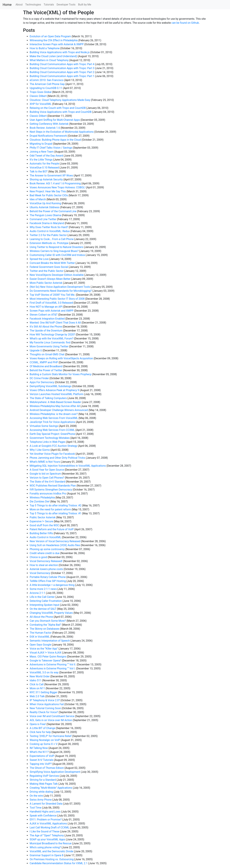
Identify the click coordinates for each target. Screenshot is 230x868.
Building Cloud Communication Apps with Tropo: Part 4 (62, 64)
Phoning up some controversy (47, 549)
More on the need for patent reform (50, 509)
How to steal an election (44, 565)
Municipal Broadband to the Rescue (51, 843)
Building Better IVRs (41, 533)
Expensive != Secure (41, 521)
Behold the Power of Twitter (46, 370)
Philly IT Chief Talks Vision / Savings (51, 148)
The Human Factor (41, 633)
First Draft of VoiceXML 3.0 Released (51, 303)
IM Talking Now (39, 748)
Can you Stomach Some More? (48, 621)
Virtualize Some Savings (44, 426)
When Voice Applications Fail (47, 704)
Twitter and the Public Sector (47, 271)
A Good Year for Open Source (47, 470)
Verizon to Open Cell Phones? (47, 478)
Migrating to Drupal (41, 144)
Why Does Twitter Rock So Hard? (49, 227)
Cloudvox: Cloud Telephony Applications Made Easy (60, 100)
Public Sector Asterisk (43, 517)
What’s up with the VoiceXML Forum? (52, 339)
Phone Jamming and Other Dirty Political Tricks (57, 458)
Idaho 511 (36, 680)
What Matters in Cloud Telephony (49, 60)
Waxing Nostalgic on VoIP (45, 740)
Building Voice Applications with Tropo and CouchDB (61, 112)
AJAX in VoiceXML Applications (48, 824)
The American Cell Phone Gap (47, 84)
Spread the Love (39, 259)
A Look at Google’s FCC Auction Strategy (53, 446)
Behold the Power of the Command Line (53, 211)
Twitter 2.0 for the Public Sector (48, 235)
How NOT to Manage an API (46, 307)
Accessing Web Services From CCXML (52, 430)
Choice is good (38, 557)
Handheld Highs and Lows (45, 812)
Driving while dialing (41, 792)
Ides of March (38, 199)
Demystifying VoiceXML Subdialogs (51, 386)
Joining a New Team (42, 152)
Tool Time (36, 808)
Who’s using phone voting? (45, 847)
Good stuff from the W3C (44, 525)
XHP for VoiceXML (41, 104)
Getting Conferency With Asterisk (49, 124)
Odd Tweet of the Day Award (46, 156)
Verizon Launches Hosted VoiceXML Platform (57, 394)
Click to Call (37, 684)
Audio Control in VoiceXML (45, 537)
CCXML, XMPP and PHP (44, 362)
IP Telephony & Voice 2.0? (45, 700)
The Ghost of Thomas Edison (47, 768)
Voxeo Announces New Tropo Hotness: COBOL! (57, 187)
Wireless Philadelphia (42, 498)
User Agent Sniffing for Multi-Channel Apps (55, 120)
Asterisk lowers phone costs (46, 569)
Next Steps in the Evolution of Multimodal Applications (62, 132)
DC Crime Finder (39, 378)
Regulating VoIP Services (44, 776)
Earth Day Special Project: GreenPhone (52, 434)
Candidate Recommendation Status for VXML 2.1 (59, 863)
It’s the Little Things (41, 160)
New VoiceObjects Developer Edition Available (57, 275)
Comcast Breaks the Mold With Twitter (52, 263)
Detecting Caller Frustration (46, 601)
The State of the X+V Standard (47, 482)
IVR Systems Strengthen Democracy (51, 490)
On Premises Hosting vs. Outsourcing (52, 859)
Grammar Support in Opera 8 (46, 855)
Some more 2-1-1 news (43, 589)
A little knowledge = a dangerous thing (52, 585)
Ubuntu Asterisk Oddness (45, 207)
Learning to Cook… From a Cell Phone (52, 239)
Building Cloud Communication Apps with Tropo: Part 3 (62, 68)
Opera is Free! (38, 724)
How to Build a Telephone (45, 48)
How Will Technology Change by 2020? (52, 335)
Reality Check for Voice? (44, 712)
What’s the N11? (39, 752)
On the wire (36, 796)
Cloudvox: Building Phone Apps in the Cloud (55, 140)
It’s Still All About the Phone (46, 327)
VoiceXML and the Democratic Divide (51, 851)
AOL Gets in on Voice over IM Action (51, 720)
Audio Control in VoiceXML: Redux (50, 231)
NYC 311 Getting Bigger (43, 692)
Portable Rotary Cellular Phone (48, 577)
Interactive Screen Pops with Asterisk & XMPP (57, 44)
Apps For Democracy (42, 382)
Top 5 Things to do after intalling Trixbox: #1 (56, 513)
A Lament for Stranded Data (46, 804)
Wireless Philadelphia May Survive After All (55, 406)
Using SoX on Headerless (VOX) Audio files (55, 545)
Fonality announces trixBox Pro (48, 494)
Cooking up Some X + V (43, 744)
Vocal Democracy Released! (46, 561)
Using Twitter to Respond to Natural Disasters (56, 247)
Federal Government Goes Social (49, 267)
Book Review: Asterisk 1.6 (45, 128)
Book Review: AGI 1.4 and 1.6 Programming (55, 183)
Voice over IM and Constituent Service (52, 716)
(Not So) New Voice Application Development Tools (60, 287)
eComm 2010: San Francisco (47, 80)
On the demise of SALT (43, 609)
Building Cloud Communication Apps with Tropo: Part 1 (62, 76)
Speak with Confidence (43, 816)
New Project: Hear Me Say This (48, 191)
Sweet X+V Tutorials (42, 760)
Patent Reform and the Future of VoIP (52, 529)
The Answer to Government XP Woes (51, 176)
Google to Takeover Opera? (45, 661)
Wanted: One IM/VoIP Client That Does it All (55, 323)
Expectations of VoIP (42, 756)
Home (7, 5)
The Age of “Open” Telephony (47, 835)
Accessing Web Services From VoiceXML (54, 418)
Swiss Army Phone (41, 800)
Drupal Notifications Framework (48, 136)
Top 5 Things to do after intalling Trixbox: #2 (56, 505)
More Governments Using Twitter (49, 346)
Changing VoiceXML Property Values (51, 613)
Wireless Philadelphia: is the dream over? (54, 414)
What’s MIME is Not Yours (45, 462)
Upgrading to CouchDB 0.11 (46, 88)
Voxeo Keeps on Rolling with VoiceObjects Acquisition (61, 358)
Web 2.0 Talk (37, 696)
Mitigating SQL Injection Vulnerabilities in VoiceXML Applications (68, 466)
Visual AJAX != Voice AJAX (45, 653)
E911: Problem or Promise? (46, 820)
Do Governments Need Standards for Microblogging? (61, 291)
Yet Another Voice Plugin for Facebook (52, 454)
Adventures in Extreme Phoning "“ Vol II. (53, 665)
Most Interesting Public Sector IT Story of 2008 (57, 299)
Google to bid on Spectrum (45, 474)
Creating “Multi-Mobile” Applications (51, 788)
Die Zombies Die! (40, 502)
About (19, 5)
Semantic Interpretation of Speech (50, 641)
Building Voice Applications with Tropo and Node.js (60, 52)
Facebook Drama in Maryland (47, 223)
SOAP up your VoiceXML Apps (47, 839)
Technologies (33, 5)
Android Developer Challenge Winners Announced (59, 410)
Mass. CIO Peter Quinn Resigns (48, 657)
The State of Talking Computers (48, 398)
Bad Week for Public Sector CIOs (49, 195)
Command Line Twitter (43, 219)
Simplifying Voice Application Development (55, 772)
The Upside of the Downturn (46, 331)
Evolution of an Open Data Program (50, 36)
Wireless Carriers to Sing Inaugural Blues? (54, 251)
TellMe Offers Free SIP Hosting (48, 581)
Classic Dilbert (38, 96)
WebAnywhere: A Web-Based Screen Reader (55, 402)
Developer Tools (66, 5)
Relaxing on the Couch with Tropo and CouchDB (58, 108)
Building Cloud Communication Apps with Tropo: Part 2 (62, 72)
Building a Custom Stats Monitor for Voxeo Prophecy (61, 374)
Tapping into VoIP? (41, 764)
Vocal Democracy (40, 573)
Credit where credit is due (45, 553)
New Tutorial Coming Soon (45, 708)
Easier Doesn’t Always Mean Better (50, 279)
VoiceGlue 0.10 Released (44, 168)
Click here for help (40, 732)
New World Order (40, 676)
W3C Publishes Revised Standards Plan (53, 486)
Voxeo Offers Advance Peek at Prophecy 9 (54, 390)
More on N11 (37, 688)
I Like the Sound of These (44, 831)
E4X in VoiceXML (40, 637)
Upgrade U (36, 350)
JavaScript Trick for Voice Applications (52, 422)
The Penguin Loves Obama (45, 215)
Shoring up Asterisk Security (46, 179)
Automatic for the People (44, 164)
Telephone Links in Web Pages (48, 442)
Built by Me (85, 5)
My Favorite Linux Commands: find (50, 342)
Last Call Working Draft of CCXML (49, 827)
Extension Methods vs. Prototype (49, 243)
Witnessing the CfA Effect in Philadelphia (54, 40)
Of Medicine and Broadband (46, 366)
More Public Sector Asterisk (46, 283)
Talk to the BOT (39, 172)
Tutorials (49, 5)
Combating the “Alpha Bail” (45, 625)
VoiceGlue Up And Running (45, 203)
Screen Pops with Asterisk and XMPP (52, 311)
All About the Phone (41, 617)
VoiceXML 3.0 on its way (44, 672)
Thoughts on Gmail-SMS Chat (47, 354)
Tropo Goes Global (41, 92)
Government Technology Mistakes (50, 438)
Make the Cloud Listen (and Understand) (53, 56)
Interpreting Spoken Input (44, 605)
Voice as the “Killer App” (44, 649)
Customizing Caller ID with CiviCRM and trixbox (57, 255)
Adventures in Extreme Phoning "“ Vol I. (53, 668)
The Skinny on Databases (44, 629)
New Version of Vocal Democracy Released (55, 541)
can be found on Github (185, 23)
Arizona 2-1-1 (37, 593)
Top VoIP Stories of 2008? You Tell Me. (52, 295)
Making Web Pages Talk (44, 784)
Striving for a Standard (43, 780)
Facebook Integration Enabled (47, 319)
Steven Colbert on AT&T (44, 315)
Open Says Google (40, 645)
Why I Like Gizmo (40, 450)
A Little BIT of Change (42, 728)
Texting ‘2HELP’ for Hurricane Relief (51, 736)
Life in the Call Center (42, 597)
